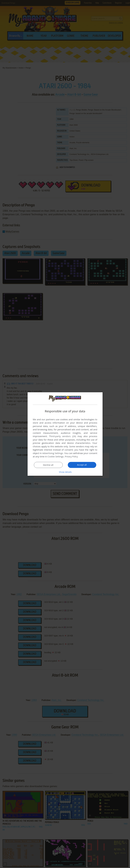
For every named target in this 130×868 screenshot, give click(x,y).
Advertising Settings (53, 453)
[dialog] (65, 434)
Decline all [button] (48, 465)
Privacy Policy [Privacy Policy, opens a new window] (72, 456)
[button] (65, 472)
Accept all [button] (82, 465)
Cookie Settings (56, 456)
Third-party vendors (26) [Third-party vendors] (63, 436)
